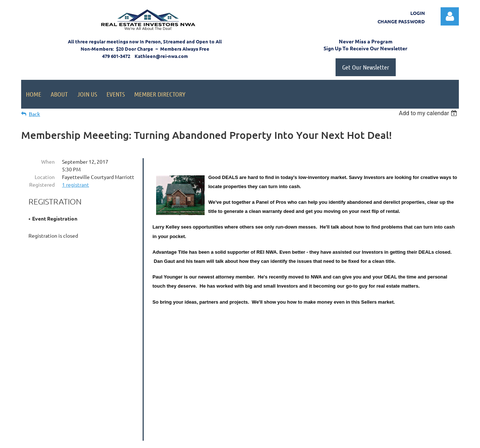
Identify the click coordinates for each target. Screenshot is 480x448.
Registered (42, 184)
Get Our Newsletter (366, 67)
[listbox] (429, 113)
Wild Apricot (372, 439)
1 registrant (76, 184)
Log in (450, 16)
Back (34, 114)
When (48, 161)
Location (45, 177)
